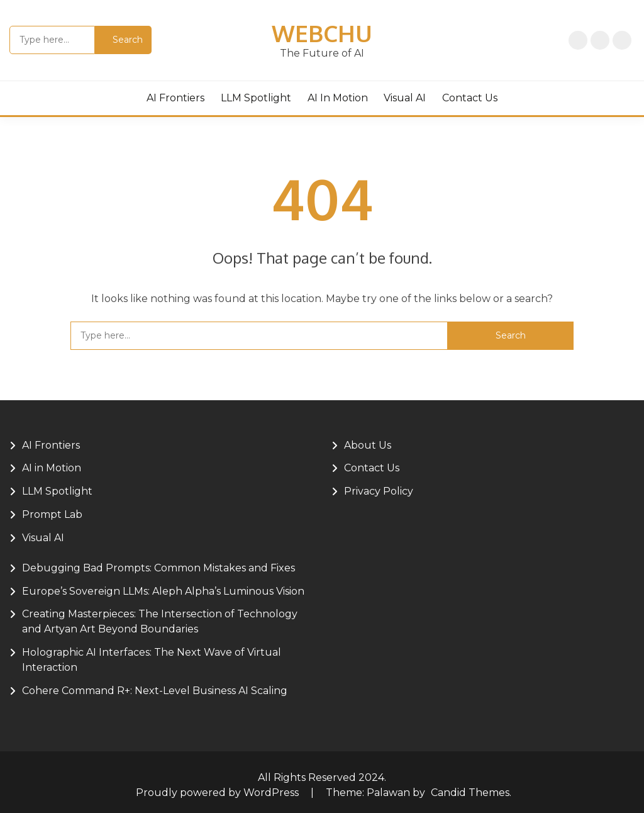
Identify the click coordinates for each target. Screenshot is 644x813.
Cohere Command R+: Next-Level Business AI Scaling (155, 691)
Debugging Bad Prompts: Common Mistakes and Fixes (158, 568)
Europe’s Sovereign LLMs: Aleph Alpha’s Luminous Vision (163, 591)
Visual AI (405, 98)
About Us (622, 40)
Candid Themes (470, 793)
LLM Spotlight (256, 98)
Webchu (322, 33)
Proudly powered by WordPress (219, 793)
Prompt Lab (52, 514)
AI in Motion (338, 98)
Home (578, 40)
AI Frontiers (175, 98)
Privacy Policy (600, 40)
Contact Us (470, 98)
